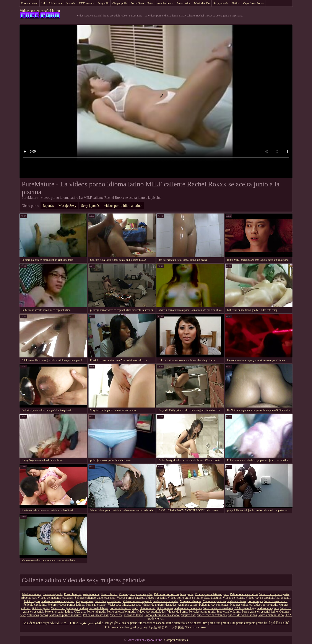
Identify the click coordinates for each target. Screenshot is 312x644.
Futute (74, 623)
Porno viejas (255, 601)
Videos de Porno (177, 612)
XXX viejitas (32, 601)
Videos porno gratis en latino (185, 598)
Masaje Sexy (67, 206)
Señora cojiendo (53, 594)
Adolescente (55, 3)
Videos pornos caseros (131, 598)
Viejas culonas (84, 601)
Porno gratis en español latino (260, 612)
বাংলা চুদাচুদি (110, 623)
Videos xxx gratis (268, 608)
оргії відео (43, 623)
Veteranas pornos (37, 615)
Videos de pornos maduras (65, 615)
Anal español (282, 598)
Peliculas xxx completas (214, 605)
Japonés (71, 3)
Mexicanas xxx (131, 605)
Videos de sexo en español (58, 601)
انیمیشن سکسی (140, 627)
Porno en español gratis (121, 612)
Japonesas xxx (106, 598)
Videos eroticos (237, 601)
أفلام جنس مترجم (90, 623)
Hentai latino (148, 608)
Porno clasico (109, 594)
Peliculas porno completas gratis (174, 594)
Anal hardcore (165, 3)
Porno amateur (29, 3)
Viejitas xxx (188, 615)
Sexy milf (103, 3)
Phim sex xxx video (117, 627)
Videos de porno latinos (243, 615)
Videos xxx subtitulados (151, 612)
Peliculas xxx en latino (244, 594)
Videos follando (133, 615)
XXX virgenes (41, 608)
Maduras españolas (214, 601)
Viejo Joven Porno (253, 3)
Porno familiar (73, 594)
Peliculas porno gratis (202, 612)
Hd (43, 3)
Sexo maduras (213, 598)
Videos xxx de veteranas (212, 615)
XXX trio (79, 612)
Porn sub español (96, 605)
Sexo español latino (228, 612)
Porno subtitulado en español (162, 615)
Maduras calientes (241, 605)
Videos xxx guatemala (64, 608)
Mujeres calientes (190, 601)
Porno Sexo (137, 3)
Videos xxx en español (259, 598)
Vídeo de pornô (128, 623)
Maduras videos (32, 594)
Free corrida (184, 3)
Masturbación (202, 3)
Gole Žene (29, 623)
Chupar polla (120, 3)
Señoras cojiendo (85, 598)
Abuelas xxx (29, 598)
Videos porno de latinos (94, 608)
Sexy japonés (221, 3)
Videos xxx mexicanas (188, 608)
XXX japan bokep (196, 627)
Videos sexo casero (276, 601)
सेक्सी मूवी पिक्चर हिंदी (277, 623)
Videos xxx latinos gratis (274, 594)
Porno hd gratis (96, 612)
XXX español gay (245, 608)
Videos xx (116, 615)
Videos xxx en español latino (40, 11)
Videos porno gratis (265, 605)
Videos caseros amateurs (218, 608)
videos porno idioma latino (123, 206)
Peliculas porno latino (108, 601)
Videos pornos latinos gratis (212, 594)
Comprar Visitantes (176, 640)
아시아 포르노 (60, 623)
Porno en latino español (124, 608)
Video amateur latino (271, 615)
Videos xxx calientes (166, 601)
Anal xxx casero (188, 605)
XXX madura (86, 3)
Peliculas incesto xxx (96, 615)
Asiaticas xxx (91, 594)
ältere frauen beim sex (187, 623)
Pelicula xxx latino (35, 605)
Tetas (150, 3)
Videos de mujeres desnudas (159, 605)
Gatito (236, 3)
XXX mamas (165, 608)
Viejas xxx (114, 605)
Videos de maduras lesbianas (56, 598)
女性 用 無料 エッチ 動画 (167, 627)
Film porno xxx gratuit (215, 623)
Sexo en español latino (58, 612)
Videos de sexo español (137, 601)
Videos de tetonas (233, 598)
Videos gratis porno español (136, 594)
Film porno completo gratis (246, 623)
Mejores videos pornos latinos (66, 605)
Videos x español (156, 598)
